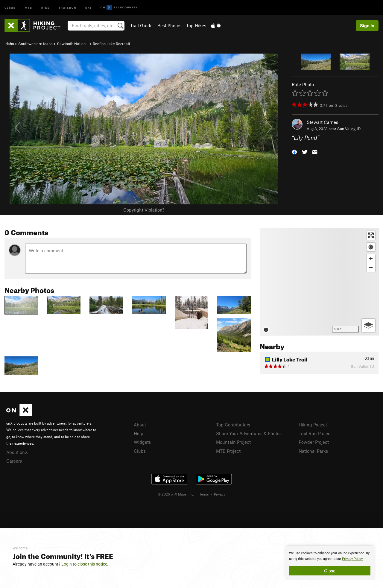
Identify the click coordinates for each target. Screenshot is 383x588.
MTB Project (228, 451)
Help (139, 433)
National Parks (313, 451)
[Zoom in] (371, 259)
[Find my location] (371, 247)
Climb (10, 7)
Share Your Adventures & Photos (249, 433)
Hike (45, 7)
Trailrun (67, 7)
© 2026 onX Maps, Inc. (176, 494)
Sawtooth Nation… (73, 44)
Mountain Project (233, 442)
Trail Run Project (315, 433)
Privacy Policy (352, 559)
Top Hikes (196, 25)
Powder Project (314, 442)
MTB (29, 7)
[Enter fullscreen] (371, 235)
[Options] (368, 325)
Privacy (220, 494)
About (140, 425)
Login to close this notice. (85, 564)
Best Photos (169, 25)
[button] (294, 152)
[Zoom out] (371, 267)
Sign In (367, 25)
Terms (204, 494)
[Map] (319, 282)
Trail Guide (141, 25)
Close (330, 571)
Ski (88, 7)
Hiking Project (313, 425)
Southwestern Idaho (35, 44)
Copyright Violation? (144, 210)
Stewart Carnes (322, 122)
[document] (330, 563)
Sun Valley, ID (349, 129)
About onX (17, 452)
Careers (14, 461)
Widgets (142, 442)
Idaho (9, 44)
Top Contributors (233, 425)
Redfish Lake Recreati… (113, 44)
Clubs (140, 451)
